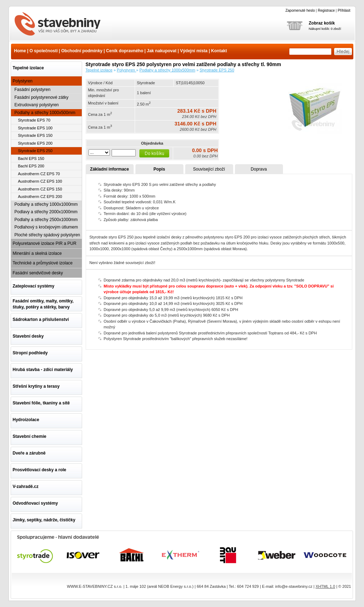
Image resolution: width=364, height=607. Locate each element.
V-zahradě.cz (26, 487)
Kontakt (219, 51)
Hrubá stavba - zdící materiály (43, 370)
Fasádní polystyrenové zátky (42, 97)
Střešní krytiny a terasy (36, 386)
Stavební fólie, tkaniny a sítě (41, 403)
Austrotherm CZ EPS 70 (39, 174)
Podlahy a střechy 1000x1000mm (46, 204)
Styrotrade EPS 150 (35, 135)
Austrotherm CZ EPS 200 (40, 197)
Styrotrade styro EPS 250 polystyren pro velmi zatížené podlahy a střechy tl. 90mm (62, 25)
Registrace (326, 10)
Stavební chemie (30, 436)
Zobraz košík (322, 23)
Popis (159, 169)
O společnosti (44, 51)
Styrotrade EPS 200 (35, 143)
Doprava (259, 169)
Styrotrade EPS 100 (35, 128)
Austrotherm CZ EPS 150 (40, 189)
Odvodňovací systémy (35, 503)
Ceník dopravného (125, 51)
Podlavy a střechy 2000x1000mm (46, 212)
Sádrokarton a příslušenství (41, 319)
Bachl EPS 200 (31, 166)
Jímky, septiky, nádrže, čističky (44, 520)
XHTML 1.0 (325, 586)
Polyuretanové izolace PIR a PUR (45, 243)
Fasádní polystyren (33, 90)
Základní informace (109, 169)
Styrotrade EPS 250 (35, 151)
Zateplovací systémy (34, 286)
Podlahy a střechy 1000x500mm (45, 113)
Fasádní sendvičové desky (38, 273)
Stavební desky (28, 336)
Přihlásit (344, 10)
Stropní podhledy (30, 353)
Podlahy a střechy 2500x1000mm (46, 220)
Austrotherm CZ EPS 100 (40, 181)
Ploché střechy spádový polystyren (47, 235)
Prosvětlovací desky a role (40, 470)
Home (20, 51)
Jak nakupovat (162, 51)
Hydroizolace (26, 420)
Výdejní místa (194, 51)
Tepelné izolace (28, 68)
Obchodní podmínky (82, 51)
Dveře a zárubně (29, 453)
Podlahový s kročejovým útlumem (46, 227)
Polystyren (23, 81)
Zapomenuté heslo (300, 10)
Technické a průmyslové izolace (43, 263)
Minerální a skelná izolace (37, 253)
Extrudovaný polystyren (37, 105)
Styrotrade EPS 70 (34, 120)
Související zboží (209, 169)
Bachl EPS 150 (31, 159)
